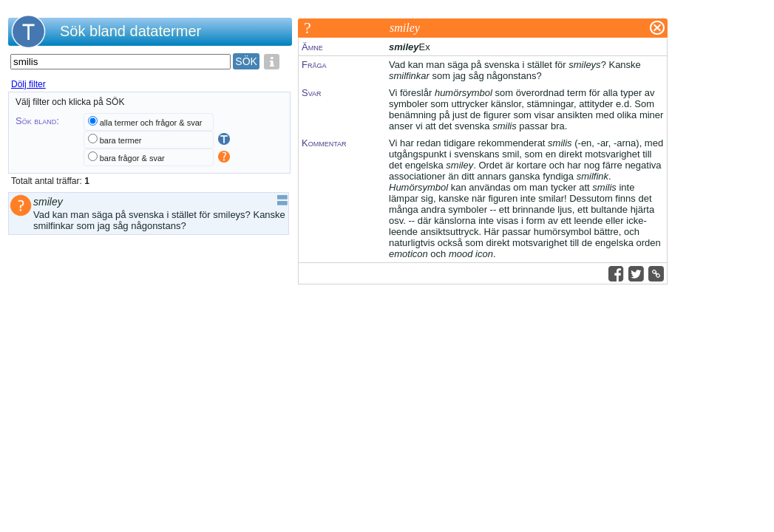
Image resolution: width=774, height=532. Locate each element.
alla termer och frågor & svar (151, 123)
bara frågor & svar (132, 158)
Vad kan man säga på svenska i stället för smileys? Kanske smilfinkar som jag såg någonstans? (159, 220)
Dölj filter (28, 84)
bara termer (121, 140)
